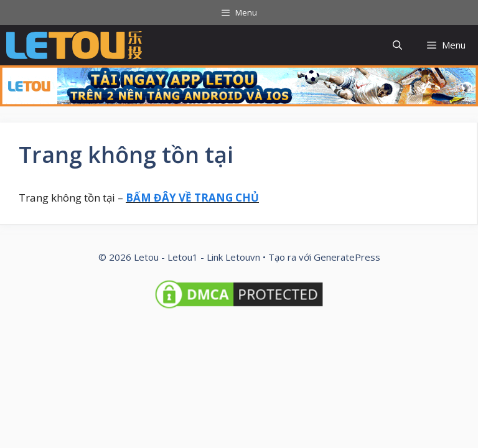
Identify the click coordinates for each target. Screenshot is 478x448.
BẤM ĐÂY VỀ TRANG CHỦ (192, 198)
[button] (397, 45)
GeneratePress (347, 257)
